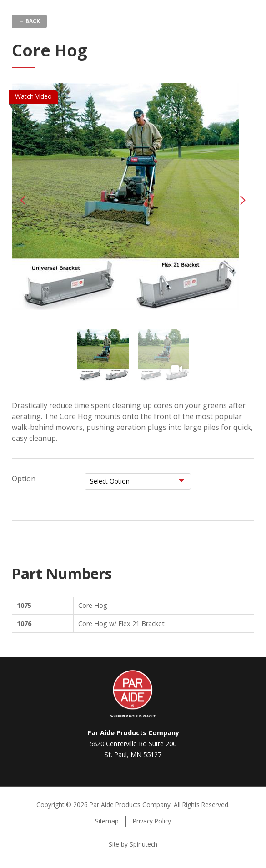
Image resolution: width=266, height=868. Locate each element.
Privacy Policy (152, 821)
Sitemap (107, 821)
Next (243, 200)
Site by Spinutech (133, 844)
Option (24, 479)
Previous (23, 200)
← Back (29, 21)
